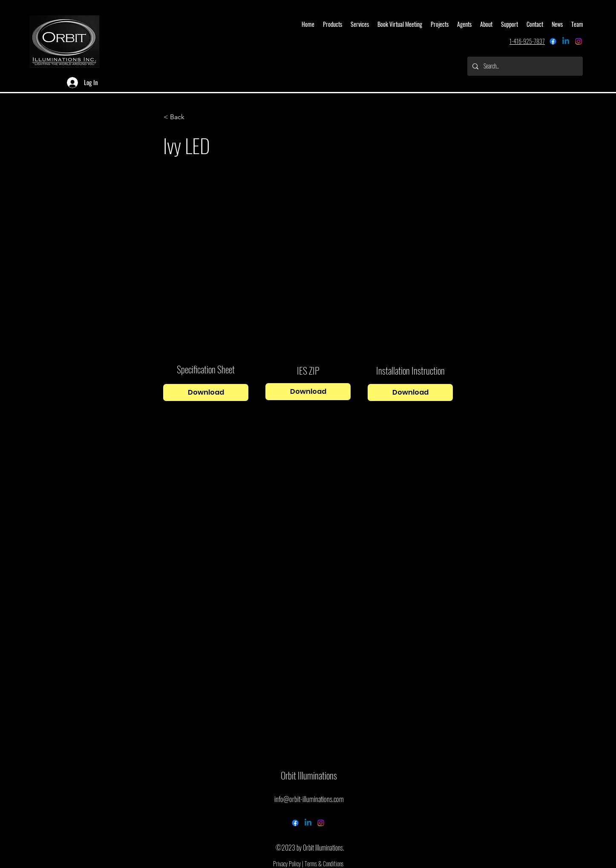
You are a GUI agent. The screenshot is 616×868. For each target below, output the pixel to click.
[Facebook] (553, 41)
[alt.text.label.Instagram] (579, 41)
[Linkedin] (566, 41)
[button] (192, 117)
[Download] (206, 392)
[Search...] (524, 66)
